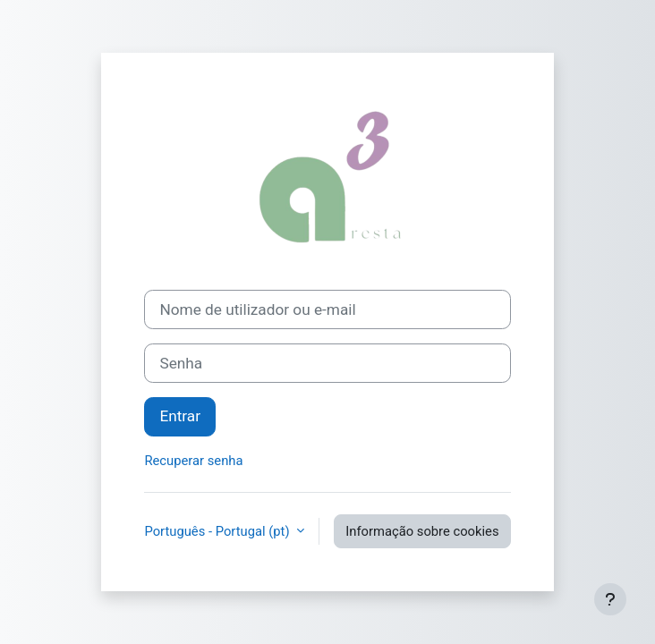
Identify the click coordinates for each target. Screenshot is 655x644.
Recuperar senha (193, 461)
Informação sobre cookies (422, 531)
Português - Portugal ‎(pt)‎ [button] (218, 531)
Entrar (180, 416)
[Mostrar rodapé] (610, 599)
